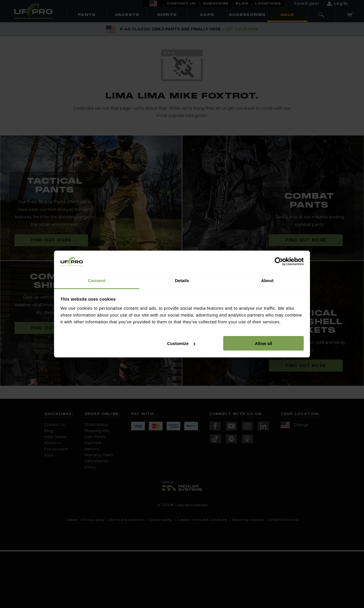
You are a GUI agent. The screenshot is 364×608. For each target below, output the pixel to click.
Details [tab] (182, 280)
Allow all (263, 343)
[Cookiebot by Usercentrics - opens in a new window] (279, 262)
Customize (181, 343)
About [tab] (267, 280)
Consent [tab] (97, 280)
